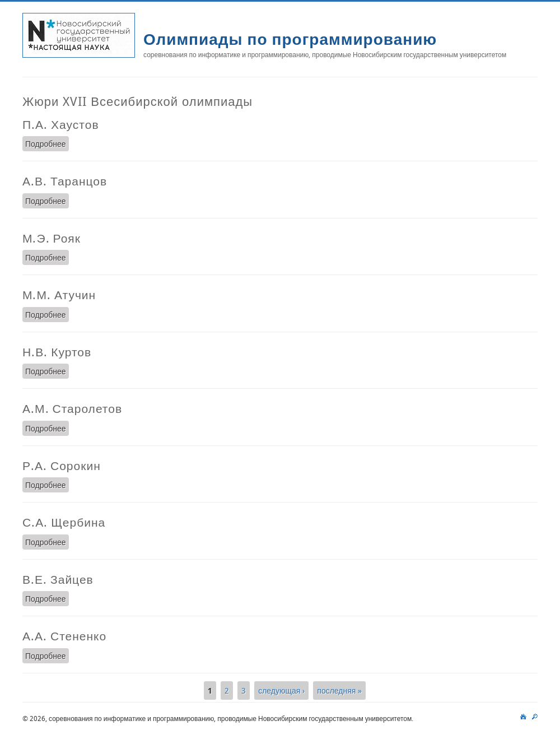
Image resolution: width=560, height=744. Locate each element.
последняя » (339, 690)
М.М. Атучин (59, 295)
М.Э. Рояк (52, 238)
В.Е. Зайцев (58, 579)
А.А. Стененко (64, 636)
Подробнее (47, 143)
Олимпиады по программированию (290, 39)
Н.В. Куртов (57, 352)
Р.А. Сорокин (62, 466)
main (523, 715)
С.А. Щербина (64, 522)
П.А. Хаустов (61, 124)
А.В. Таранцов (65, 181)
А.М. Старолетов (72, 408)
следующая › (281, 690)
